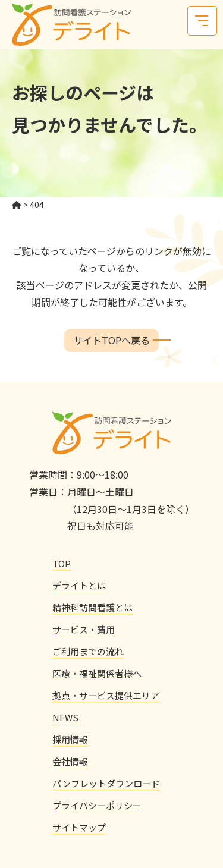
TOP (62, 563)
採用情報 (70, 739)
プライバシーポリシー (97, 805)
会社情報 (70, 761)
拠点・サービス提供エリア (106, 695)
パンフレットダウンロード (106, 783)
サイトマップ (79, 827)
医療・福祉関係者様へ (97, 673)
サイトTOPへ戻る (111, 340)
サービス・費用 (84, 629)
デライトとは (79, 585)
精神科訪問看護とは (92, 607)
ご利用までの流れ (88, 651)
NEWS (65, 717)
